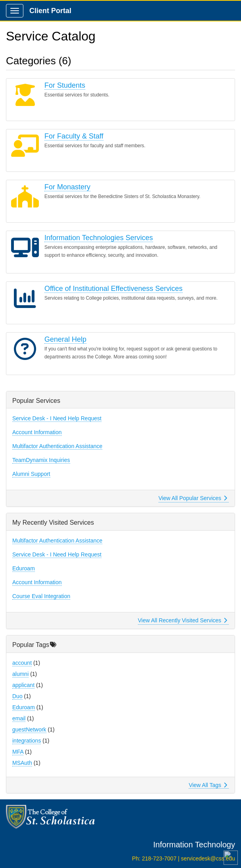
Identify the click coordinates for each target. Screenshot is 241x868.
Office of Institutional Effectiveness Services (114, 289)
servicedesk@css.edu (208, 858)
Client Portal (50, 11)
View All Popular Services (193, 498)
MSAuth (22, 763)
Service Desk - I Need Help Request (57, 418)
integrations (27, 741)
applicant (23, 685)
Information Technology (194, 845)
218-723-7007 (159, 858)
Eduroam (24, 568)
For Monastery (67, 187)
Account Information (37, 432)
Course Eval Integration (41, 596)
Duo (17, 696)
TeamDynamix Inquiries (41, 460)
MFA (18, 752)
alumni (20, 674)
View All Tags (208, 785)
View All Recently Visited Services (183, 620)
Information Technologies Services (99, 238)
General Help (65, 339)
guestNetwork (29, 729)
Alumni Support (31, 474)
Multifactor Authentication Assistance (57, 446)
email (19, 718)
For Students (65, 85)
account (22, 663)
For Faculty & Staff (74, 136)
